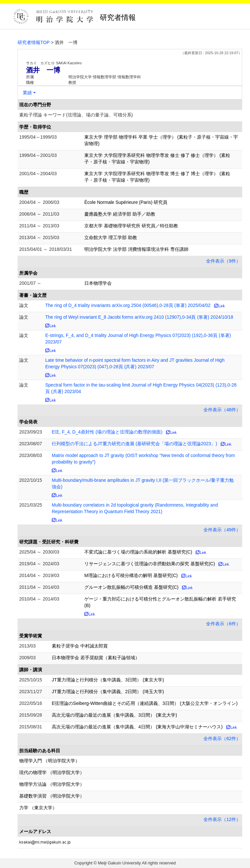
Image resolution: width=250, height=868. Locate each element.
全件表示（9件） (223, 261)
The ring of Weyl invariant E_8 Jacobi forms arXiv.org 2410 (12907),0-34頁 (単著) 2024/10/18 (139, 317)
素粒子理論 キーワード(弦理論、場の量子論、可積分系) (76, 115)
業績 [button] (27, 93)
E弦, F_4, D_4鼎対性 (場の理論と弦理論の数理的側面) (107, 432)
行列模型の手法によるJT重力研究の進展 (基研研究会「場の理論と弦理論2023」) (134, 444)
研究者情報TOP (34, 42)
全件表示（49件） (222, 530)
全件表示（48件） (222, 410)
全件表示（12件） (222, 819)
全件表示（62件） (222, 739)
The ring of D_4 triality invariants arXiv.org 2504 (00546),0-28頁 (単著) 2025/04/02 (128, 305)
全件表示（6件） (223, 624)
